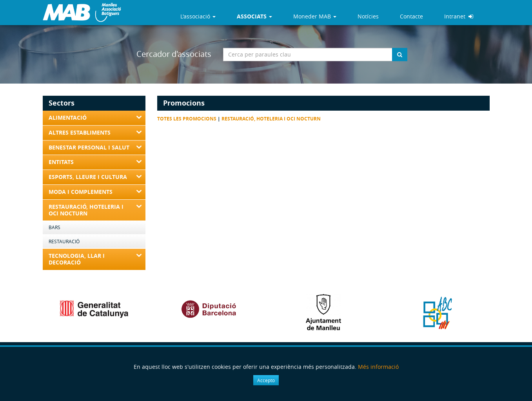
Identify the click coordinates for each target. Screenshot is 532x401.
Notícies (368, 16)
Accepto (266, 380)
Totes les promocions (187, 119)
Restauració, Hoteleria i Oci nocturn (271, 119)
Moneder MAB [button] (315, 16)
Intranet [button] (459, 16)
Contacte (411, 16)
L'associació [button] (198, 16)
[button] (254, 16)
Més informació (378, 367)
